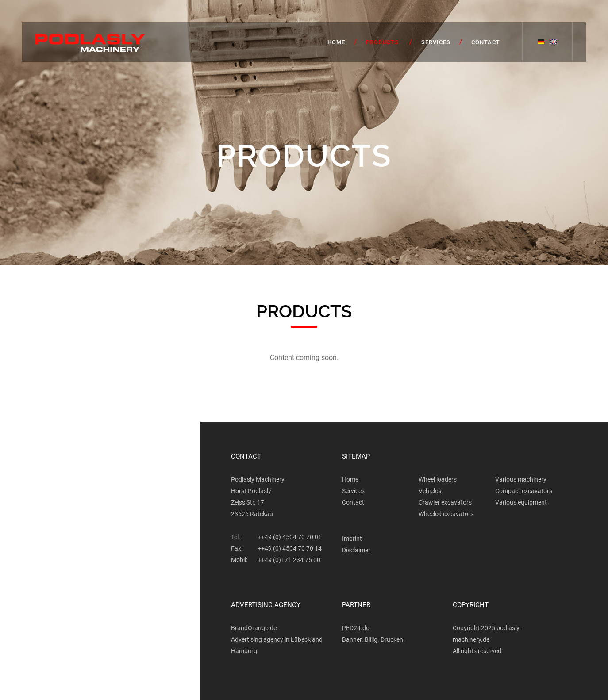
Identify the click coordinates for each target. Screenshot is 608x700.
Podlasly (90, 43)
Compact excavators (524, 491)
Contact (486, 42)
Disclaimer (356, 550)
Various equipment (521, 502)
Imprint (352, 539)
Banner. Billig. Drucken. (373, 639)
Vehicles (430, 491)
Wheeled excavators (446, 514)
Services (436, 42)
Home (336, 42)
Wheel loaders (438, 479)
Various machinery (521, 479)
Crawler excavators (445, 502)
